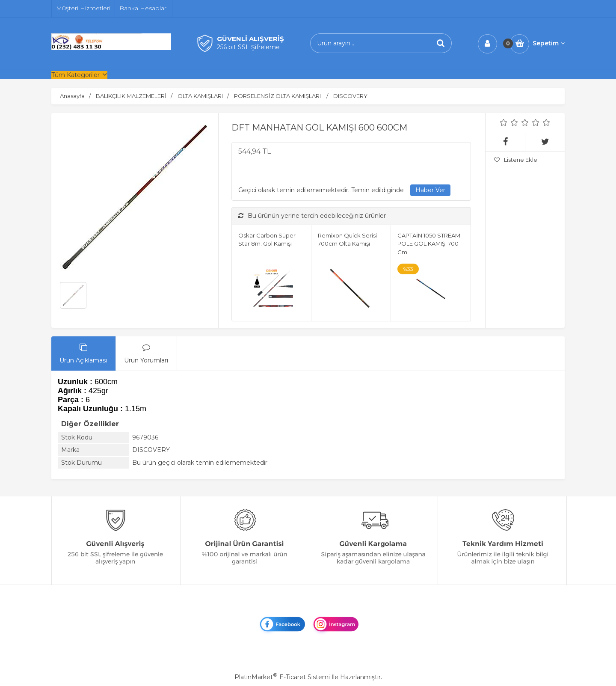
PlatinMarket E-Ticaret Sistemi (282, 677)
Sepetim (549, 43)
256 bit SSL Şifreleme (248, 47)
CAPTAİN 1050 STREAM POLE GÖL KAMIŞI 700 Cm (429, 244)
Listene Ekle (516, 160)
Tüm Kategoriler (76, 75)
